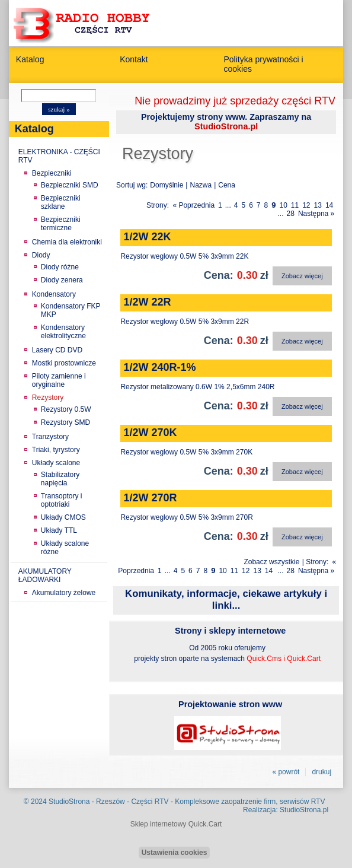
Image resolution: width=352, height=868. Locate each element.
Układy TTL (59, 530)
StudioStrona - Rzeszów (88, 802)
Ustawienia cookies (175, 853)
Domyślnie (167, 185)
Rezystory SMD (65, 422)
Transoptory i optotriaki (62, 500)
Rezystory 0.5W (66, 409)
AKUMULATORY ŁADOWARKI (45, 576)
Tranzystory (50, 437)
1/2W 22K (147, 237)
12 (306, 205)
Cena (227, 185)
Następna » (316, 214)
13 (318, 205)
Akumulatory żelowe (64, 593)
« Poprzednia (193, 205)
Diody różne (60, 267)
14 (329, 205)
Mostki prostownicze (64, 363)
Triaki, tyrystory (56, 450)
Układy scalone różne (65, 548)
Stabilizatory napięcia (60, 479)
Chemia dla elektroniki (67, 242)
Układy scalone (56, 463)
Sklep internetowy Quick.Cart (176, 824)
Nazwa (201, 185)
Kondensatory (54, 294)
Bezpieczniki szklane (61, 202)
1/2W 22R (147, 302)
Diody (41, 255)
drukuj (321, 772)
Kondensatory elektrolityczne (63, 332)
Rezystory (48, 398)
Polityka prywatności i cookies (263, 64)
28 (291, 214)
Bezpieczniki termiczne (61, 224)
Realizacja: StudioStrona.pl (286, 810)
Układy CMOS (63, 517)
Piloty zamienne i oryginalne (59, 380)
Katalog (30, 59)
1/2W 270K (150, 433)
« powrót (286, 772)
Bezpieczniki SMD (70, 185)
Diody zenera (62, 280)
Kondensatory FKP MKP (71, 310)
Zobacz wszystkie (271, 562)
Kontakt (134, 59)
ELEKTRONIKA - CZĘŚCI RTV (59, 156)
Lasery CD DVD (57, 350)
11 (295, 205)
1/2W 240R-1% (159, 367)
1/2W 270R (150, 498)
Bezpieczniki (52, 173)
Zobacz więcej (302, 276)
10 (283, 205)
